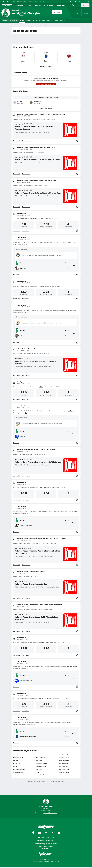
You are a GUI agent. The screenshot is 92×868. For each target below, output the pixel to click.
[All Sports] (69, 5)
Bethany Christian (44, 643)
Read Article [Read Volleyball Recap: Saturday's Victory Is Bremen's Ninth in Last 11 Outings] (17, 565)
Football (30, 5)
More (62, 20)
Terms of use (39, 844)
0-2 (36, 725)
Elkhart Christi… (18, 763)
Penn (37, 772)
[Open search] (73, 5)
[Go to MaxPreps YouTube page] (40, 833)
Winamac (42, 286)
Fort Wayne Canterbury (46, 698)
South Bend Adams (64, 758)
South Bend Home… (64, 761)
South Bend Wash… (64, 769)
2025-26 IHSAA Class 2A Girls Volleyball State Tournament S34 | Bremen (40, 255)
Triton (60, 775)
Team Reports (19, 124)
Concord (16, 761)
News (56, 20)
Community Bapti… (19, 758)
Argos (15, 755)
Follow (57, 12)
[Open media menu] (78, 5)
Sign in (85, 5)
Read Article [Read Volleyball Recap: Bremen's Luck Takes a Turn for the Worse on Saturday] (17, 141)
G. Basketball (60, 5)
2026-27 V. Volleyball (10, 20)
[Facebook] (88, 1)
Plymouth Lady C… (41, 775)
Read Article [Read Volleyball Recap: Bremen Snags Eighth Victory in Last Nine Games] (17, 631)
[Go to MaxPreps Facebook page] (59, 833)
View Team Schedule (46, 66)
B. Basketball (48, 5)
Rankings (50, 20)
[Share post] (77, 141)
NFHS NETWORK (39, 1)
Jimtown (41, 218)
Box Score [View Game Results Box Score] (16, 275)
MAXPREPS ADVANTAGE (18, 1)
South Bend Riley (63, 763)
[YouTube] (75, 1)
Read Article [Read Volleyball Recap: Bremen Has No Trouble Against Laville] (17, 174)
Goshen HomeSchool (19, 769)
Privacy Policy (50, 841)
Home (22, 20)
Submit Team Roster (46, 108)
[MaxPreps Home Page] (45, 25)
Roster (35, 20)
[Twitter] (84, 1)
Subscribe (40, 841)
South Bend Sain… (64, 766)
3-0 (26, 312)
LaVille (41, 387)
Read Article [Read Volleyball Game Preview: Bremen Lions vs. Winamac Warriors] (17, 375)
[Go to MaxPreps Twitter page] (52, 833)
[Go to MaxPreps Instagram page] (46, 833)
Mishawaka (39, 761)
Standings (42, 20)
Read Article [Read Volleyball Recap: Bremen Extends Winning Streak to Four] (17, 207)
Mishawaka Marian (41, 766)
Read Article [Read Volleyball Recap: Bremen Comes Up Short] (17, 598)
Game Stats (17, 231)
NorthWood (39, 769)
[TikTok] (71, 1)
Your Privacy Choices (46, 846)
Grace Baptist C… (18, 772)
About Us (41, 838)
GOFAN (30, 1)
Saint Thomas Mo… (64, 755)
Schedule (29, 20)
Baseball (38, 5)
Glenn (15, 766)
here (57, 97)
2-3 (26, 244)
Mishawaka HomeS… (42, 763)
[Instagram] (80, 1)
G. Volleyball (20, 5)
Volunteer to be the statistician (46, 84)
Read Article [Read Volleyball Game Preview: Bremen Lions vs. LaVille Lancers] (17, 476)
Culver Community (44, 488)
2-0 (29, 669)
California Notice (51, 844)
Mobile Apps (50, 838)
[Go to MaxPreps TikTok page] (33, 833)
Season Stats (25, 231)
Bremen (20, 263)
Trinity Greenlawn (64, 772)
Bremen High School (46, 803)
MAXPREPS (5, 1)
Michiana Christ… (41, 758)
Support (46, 848)
